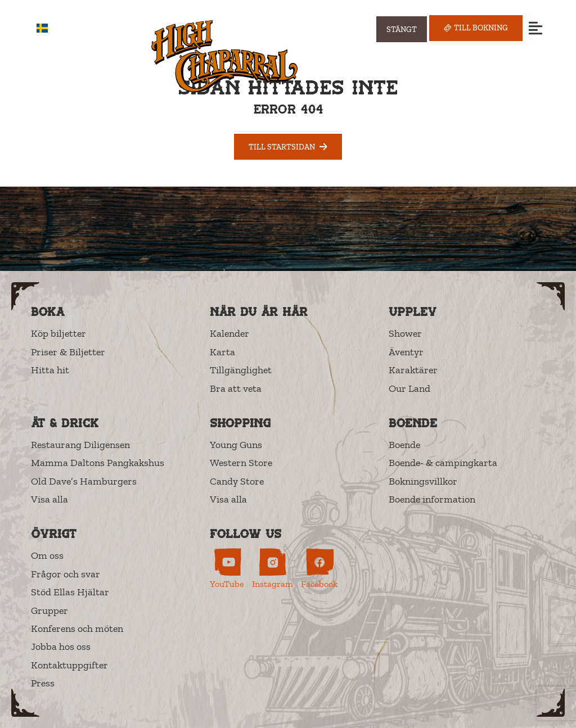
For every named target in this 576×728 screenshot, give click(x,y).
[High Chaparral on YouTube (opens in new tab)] (227, 569)
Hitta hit (50, 370)
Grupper (49, 611)
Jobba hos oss (61, 646)
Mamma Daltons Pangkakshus (98, 463)
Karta (222, 352)
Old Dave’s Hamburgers (84, 481)
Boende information (432, 499)
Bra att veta (236, 388)
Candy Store (237, 481)
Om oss (47, 555)
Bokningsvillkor (423, 481)
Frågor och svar (66, 574)
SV (50, 28)
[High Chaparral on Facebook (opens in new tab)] (319, 569)
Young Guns (236, 445)
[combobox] (50, 28)
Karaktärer (413, 370)
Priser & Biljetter (68, 352)
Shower (405, 333)
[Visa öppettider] (402, 29)
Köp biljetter (58, 333)
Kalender (229, 333)
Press (43, 683)
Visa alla (49, 499)
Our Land (409, 388)
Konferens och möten (77, 628)
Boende (404, 445)
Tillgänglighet (241, 370)
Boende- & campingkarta (443, 463)
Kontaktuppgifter (69, 665)
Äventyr (406, 352)
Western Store (241, 463)
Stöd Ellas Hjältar (70, 592)
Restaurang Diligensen (80, 445)
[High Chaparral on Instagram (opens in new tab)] (273, 569)
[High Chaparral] (224, 56)
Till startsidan (288, 147)
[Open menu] (535, 28)
